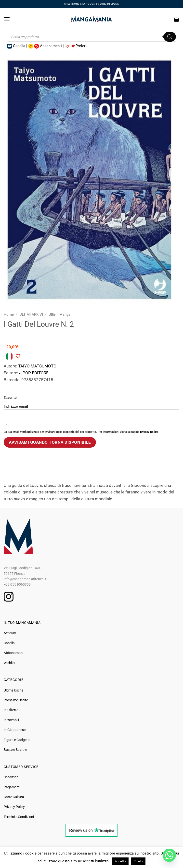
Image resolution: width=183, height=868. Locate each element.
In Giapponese (15, 730)
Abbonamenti (14, 653)
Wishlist (10, 663)
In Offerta (11, 710)
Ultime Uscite (13, 690)
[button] (7, 19)
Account (10, 633)
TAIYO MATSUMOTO (37, 366)
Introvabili (11, 720)
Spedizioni (11, 777)
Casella (9, 643)
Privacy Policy (14, 807)
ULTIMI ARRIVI (31, 314)
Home (9, 314)
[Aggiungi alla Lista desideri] (18, 356)
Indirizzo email (91, 412)
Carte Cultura (14, 797)
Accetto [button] (120, 861)
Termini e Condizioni (19, 817)
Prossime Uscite (16, 700)
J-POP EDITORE (34, 373)
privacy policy (149, 432)
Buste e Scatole (15, 750)
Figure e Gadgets (17, 740)
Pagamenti (12, 787)
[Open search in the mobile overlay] (91, 37)
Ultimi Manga (59, 314)
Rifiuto (138, 861)
